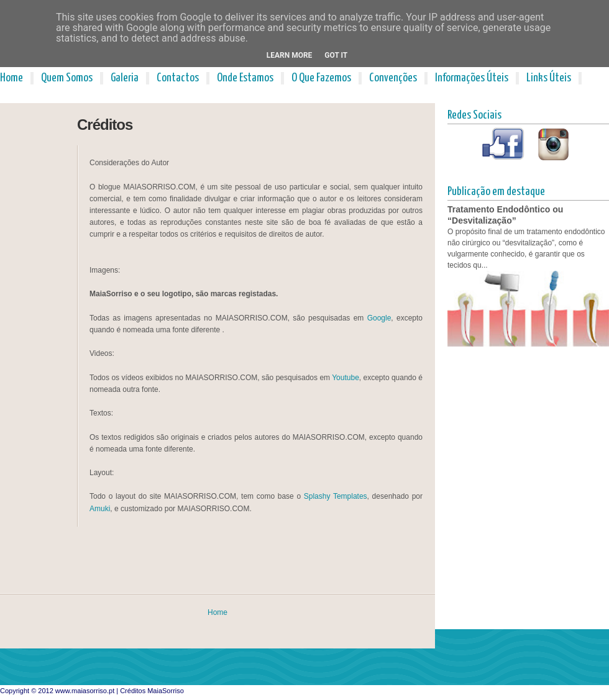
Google (379, 318)
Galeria (125, 78)
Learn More (290, 55)
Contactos (178, 78)
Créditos (105, 125)
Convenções (393, 78)
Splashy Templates (336, 496)
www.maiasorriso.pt (85, 691)
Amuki (100, 509)
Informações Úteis (472, 78)
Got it (336, 55)
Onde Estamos (245, 78)
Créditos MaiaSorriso (152, 691)
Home (11, 78)
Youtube (346, 378)
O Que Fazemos (321, 78)
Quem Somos (67, 78)
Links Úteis (549, 78)
